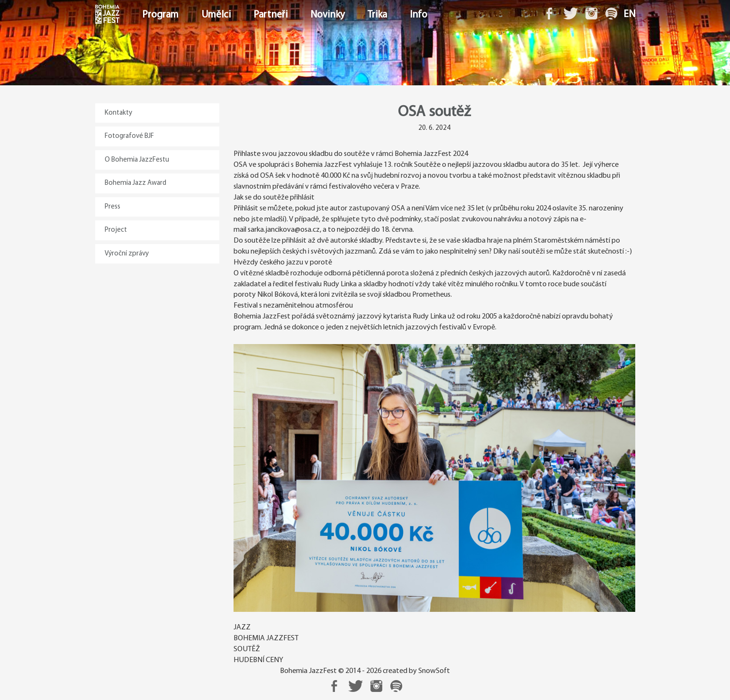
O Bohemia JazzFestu (137, 160)
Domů (96, 15)
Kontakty (118, 113)
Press (113, 207)
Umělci (216, 15)
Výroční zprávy (127, 254)
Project (116, 230)
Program (160, 15)
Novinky (328, 15)
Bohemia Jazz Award (135, 183)
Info (419, 15)
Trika (377, 15)
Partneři (270, 15)
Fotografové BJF (129, 136)
